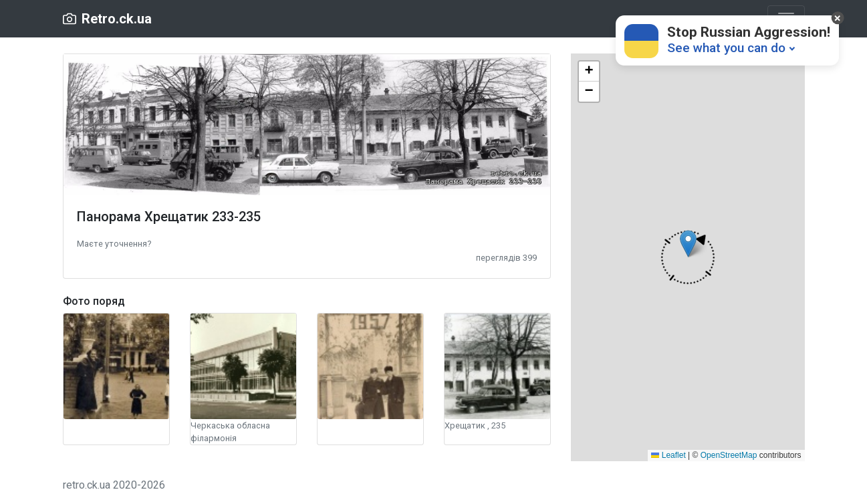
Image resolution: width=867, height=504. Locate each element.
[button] (114, 243)
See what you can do (726, 48)
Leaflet (668, 455)
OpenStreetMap (729, 455)
